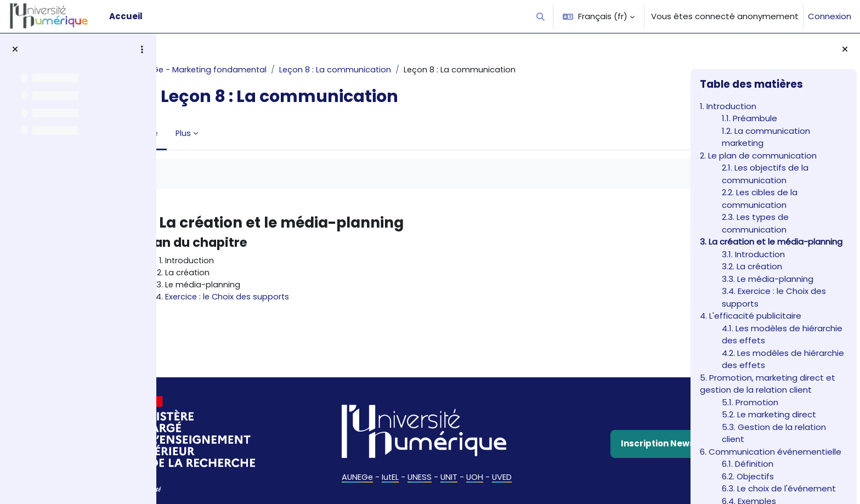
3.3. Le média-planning (768, 279)
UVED (499, 468)
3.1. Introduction (753, 254)
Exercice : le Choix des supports (274, 298)
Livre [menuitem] (195, 133)
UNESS (415, 468)
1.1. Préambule (749, 118)
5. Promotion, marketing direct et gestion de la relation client (768, 384)
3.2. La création (752, 266)
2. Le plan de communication (758, 155)
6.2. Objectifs (748, 476)
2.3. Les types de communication (755, 223)
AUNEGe (351, 468)
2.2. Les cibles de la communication (760, 199)
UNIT (445, 468)
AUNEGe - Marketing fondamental (247, 69)
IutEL (385, 468)
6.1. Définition (748, 464)
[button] (541, 16)
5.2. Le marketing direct (769, 414)
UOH (471, 468)
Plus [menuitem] (230, 133)
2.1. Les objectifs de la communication (765, 174)
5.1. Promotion (750, 402)
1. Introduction (728, 106)
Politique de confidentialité (602, 489)
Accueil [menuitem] (126, 16)
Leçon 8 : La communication (384, 69)
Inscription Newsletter (598, 435)
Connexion (830, 16)
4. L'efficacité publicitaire (751, 316)
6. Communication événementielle (771, 452)
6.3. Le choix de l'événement (779, 488)
